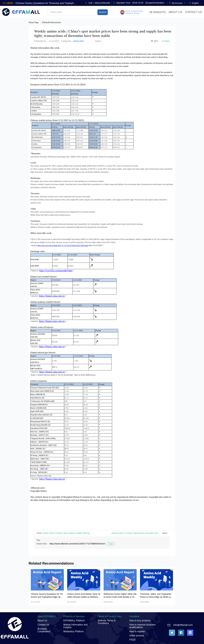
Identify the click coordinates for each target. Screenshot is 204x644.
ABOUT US (175, 12)
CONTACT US (194, 12)
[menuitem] (197, 3)
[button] (179, 3)
